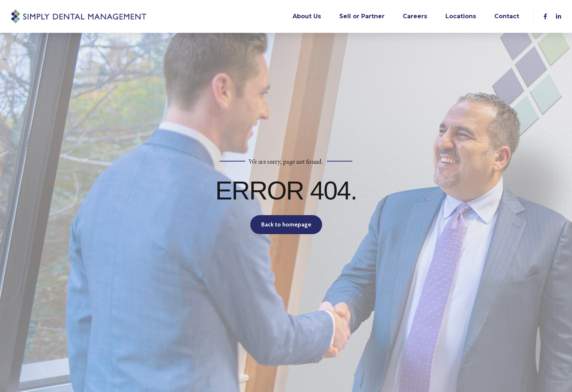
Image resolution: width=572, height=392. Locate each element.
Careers (415, 16)
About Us (307, 16)
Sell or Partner (362, 16)
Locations (461, 16)
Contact (507, 16)
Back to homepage (286, 224)
